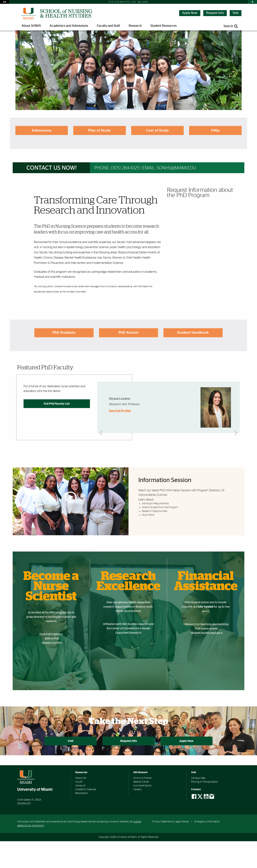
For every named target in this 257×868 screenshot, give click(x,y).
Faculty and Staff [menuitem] (108, 26)
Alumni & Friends (142, 805)
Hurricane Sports (142, 812)
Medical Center (141, 809)
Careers (137, 816)
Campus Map (198, 805)
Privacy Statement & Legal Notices (171, 848)
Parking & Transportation (205, 809)
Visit (236, 13)
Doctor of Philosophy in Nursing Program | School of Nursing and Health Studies (130, 39)
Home (20, 39)
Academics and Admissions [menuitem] (69, 26)
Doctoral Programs (72, 39)
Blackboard (81, 820)
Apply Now (190, 13)
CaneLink (80, 812)
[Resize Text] (228, 37)
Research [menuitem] (135, 26)
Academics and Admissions (42, 39)
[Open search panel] (231, 26)
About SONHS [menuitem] (31, 26)
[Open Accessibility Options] (5, 2)
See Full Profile (120, 438)
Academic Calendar (86, 816)
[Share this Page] (237, 37)
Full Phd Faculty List (57, 430)
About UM (81, 805)
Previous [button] (102, 434)
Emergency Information (207, 848)
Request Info (215, 13)
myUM (79, 809)
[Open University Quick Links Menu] (252, 2)
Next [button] (235, 434)
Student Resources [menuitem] (164, 26)
